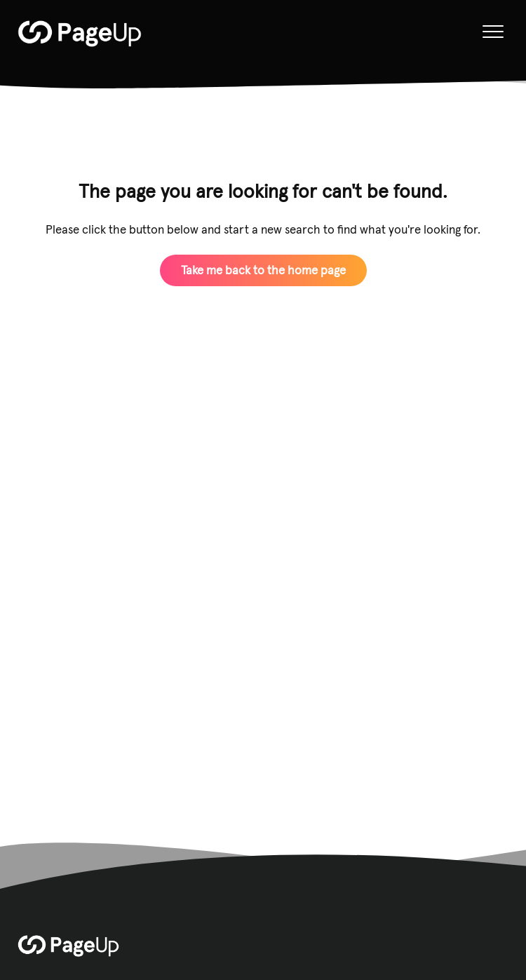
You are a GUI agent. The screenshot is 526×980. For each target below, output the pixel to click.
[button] (493, 32)
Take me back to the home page (263, 270)
